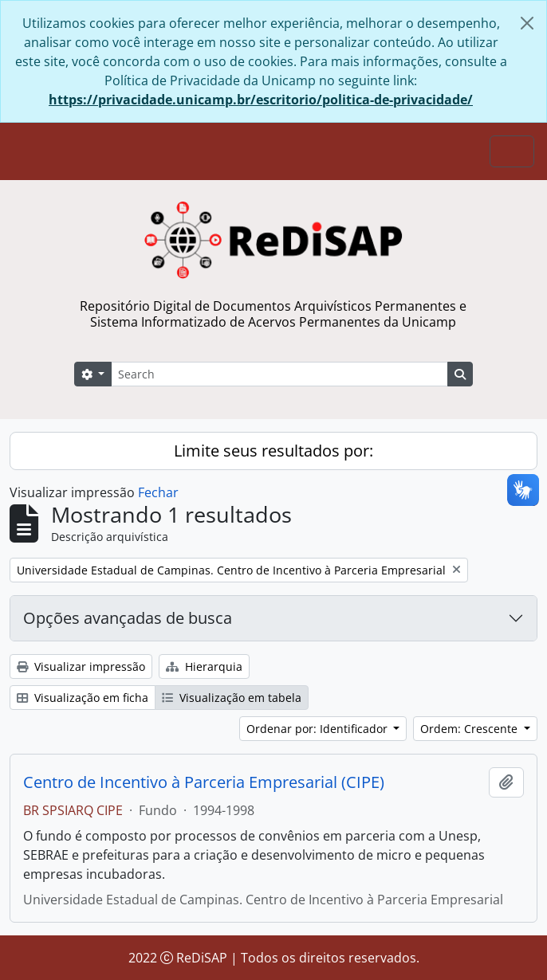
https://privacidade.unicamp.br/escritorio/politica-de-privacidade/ (261, 100)
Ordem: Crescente (470, 729)
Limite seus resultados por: (273, 451)
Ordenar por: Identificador (319, 729)
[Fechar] (527, 23)
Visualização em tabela (232, 698)
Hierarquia (204, 666)
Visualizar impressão (81, 666)
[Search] (279, 374)
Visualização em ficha (83, 698)
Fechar (158, 492)
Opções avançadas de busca (128, 618)
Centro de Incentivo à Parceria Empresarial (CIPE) (204, 782)
